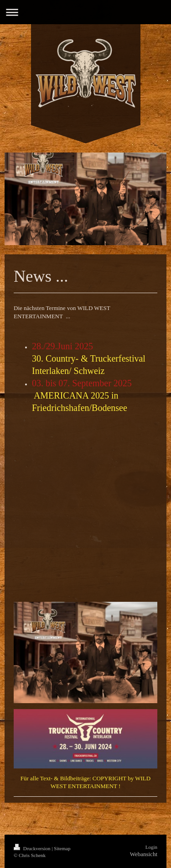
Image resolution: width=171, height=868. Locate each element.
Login (151, 847)
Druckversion (33, 848)
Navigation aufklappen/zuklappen (85, 12)
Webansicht (144, 854)
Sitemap (62, 848)
